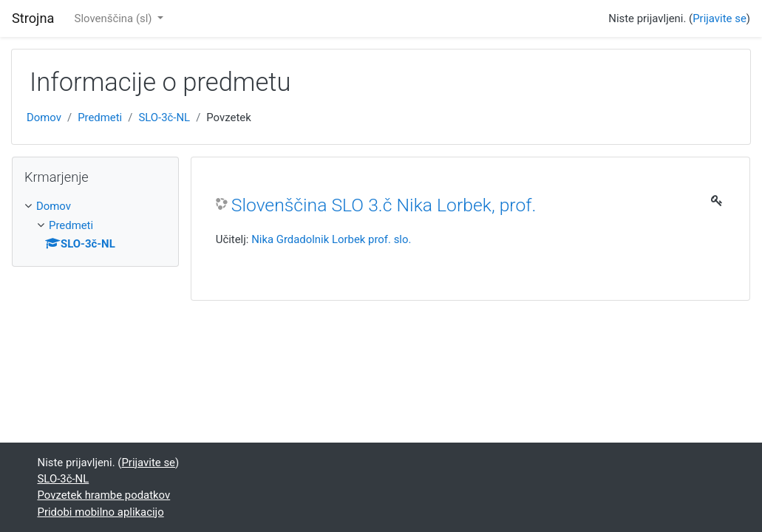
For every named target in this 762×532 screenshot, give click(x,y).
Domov (44, 117)
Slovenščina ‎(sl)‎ (115, 18)
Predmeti (100, 117)
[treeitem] (95, 206)
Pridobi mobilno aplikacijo (101, 512)
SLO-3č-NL (164, 117)
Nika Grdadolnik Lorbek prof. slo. (331, 239)
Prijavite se (720, 18)
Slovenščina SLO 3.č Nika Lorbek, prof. (384, 205)
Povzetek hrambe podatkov (104, 495)
